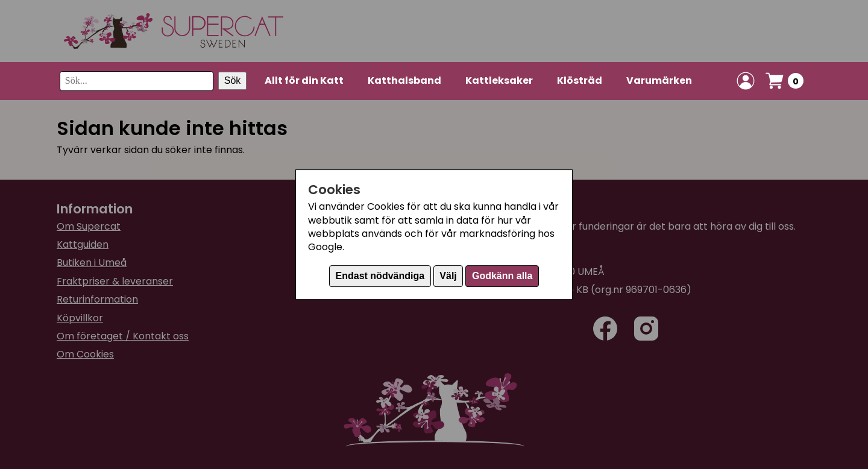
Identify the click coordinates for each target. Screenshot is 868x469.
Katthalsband (404, 80)
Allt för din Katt (304, 80)
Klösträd (580, 80)
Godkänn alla (502, 276)
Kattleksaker (499, 80)
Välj (448, 276)
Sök (233, 80)
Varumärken (659, 80)
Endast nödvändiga (380, 276)
